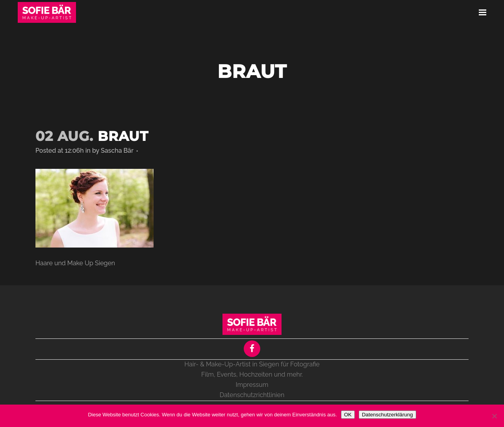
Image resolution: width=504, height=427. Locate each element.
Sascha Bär (117, 151)
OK (348, 415)
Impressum (252, 385)
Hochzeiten (256, 374)
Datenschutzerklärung (387, 415)
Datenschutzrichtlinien (252, 395)
